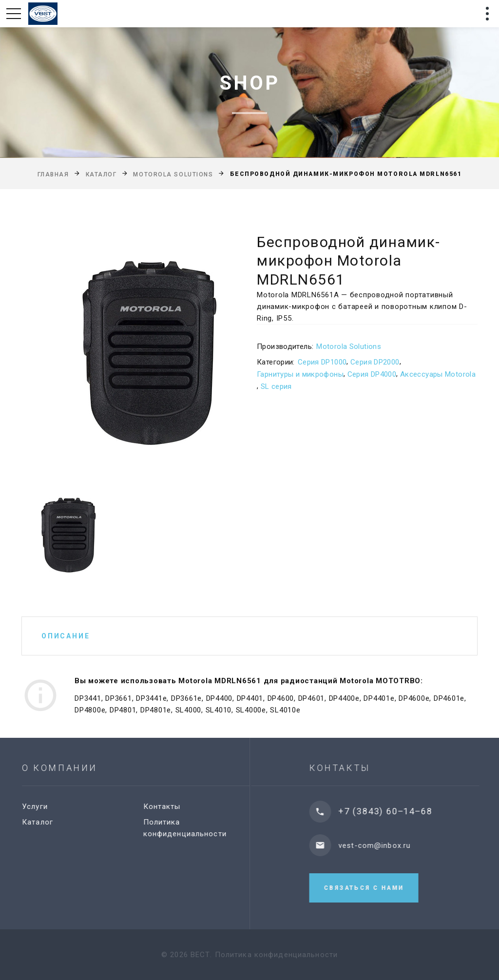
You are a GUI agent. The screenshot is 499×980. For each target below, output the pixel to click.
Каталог (101, 174)
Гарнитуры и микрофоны (300, 374)
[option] (126, 350)
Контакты (167, 807)
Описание (66, 636)
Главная (53, 174)
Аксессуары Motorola (438, 374)
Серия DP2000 (375, 362)
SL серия (276, 386)
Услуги (40, 807)
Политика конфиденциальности (276, 955)
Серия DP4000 (372, 374)
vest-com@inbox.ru (384, 845)
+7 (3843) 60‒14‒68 (395, 811)
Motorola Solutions (173, 174)
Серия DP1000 (322, 362)
